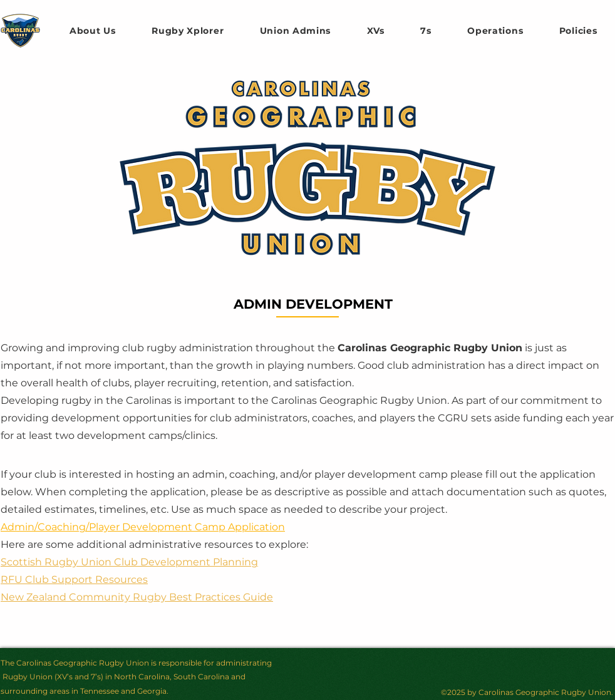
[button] (376, 31)
